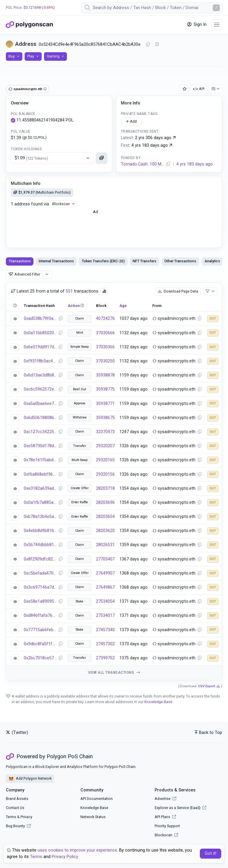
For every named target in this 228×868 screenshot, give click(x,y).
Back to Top (208, 733)
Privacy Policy (65, 857)
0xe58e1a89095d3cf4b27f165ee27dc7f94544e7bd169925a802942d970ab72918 (40, 601)
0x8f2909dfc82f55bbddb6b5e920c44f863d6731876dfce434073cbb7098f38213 (40, 559)
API (199, 89)
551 (69, 291)
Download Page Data (178, 291)
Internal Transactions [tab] (56, 261)
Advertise (165, 799)
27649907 (105, 573)
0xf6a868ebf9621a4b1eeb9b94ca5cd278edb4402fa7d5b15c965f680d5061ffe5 (40, 474)
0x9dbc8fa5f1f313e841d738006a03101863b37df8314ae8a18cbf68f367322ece (40, 644)
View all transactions (114, 673)
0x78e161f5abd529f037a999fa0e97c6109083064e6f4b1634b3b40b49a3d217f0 (40, 460)
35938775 (105, 389)
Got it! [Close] (211, 853)
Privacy (26, 817)
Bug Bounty (15, 826)
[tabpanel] (114, 481)
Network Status (93, 817)
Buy (12, 56)
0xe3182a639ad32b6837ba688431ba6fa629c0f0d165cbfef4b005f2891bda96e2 (40, 488)
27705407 (105, 559)
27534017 (105, 615)
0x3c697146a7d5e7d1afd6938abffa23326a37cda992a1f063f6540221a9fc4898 (40, 587)
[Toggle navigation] (217, 25)
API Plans (165, 817)
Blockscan (61, 204)
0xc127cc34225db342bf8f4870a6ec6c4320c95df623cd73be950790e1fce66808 (40, 432)
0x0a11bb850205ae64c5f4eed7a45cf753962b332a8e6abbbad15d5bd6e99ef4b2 (40, 333)
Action (74, 306)
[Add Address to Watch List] (185, 89)
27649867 (105, 587)
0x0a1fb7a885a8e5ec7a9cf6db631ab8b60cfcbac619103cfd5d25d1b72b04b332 (40, 503)
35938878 (105, 375)
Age (123, 306)
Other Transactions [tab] (180, 261)
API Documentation (97, 799)
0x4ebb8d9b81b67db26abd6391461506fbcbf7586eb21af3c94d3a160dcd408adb (40, 531)
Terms (11, 817)
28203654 (105, 517)
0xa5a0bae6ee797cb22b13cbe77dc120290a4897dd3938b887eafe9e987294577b (40, 404)
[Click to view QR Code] (157, 44)
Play (31, 56)
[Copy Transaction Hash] (60, 319)
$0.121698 (32, 7)
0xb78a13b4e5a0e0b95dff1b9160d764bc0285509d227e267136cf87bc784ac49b (40, 517)
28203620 (105, 531)
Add (131, 121)
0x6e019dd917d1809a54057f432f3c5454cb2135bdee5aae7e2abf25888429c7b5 (40, 347)
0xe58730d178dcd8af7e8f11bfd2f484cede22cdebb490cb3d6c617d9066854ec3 (40, 446)
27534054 (105, 601)
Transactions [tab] (20, 261)
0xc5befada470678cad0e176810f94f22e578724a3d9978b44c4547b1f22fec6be (40, 573)
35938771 (105, 404)
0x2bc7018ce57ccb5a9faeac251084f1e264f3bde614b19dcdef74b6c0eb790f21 (40, 658)
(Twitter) (17, 733)
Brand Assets (17, 799)
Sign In (197, 25)
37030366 (105, 347)
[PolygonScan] (29, 25)
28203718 (105, 488)
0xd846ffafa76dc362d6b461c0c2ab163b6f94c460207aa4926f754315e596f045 (40, 615)
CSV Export (207, 686)
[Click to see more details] (102, 158)
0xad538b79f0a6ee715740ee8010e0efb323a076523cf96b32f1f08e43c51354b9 (40, 319)
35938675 (105, 418)
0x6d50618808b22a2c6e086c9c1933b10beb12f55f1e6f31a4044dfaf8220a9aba (40, 418)
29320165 (105, 460)
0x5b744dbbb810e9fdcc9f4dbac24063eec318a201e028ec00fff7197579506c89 (40, 545)
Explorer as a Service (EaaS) (180, 808)
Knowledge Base (158, 702)
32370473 (105, 432)
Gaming (53, 56)
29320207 (105, 446)
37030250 (105, 361)
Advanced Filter (24, 274)
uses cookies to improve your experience (77, 850)
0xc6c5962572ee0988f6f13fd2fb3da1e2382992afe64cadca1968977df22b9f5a (40, 389)
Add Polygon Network (30, 779)
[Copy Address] (148, 45)
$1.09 (31, 158)
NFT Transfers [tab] (145, 261)
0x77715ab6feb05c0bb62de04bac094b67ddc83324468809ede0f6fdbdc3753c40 (40, 630)
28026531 (105, 545)
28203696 (105, 503)
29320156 (105, 474)
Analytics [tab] (212, 261)
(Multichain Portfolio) (42, 192)
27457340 (105, 630)
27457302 (105, 644)
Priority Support (167, 826)
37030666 (105, 333)
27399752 (105, 658)
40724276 (105, 319)
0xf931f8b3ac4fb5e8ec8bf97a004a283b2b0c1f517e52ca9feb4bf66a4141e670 (40, 361)
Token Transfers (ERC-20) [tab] (103, 261)
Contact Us (15, 808)
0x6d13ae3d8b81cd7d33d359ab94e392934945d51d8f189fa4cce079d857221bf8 (40, 375)
